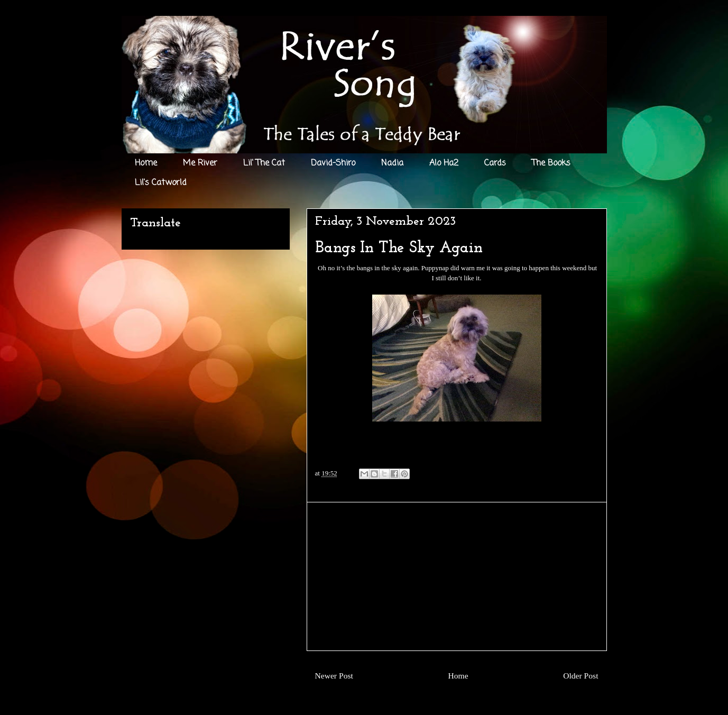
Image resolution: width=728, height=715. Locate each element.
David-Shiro (333, 163)
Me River (200, 163)
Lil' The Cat (264, 163)
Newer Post (334, 676)
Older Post (580, 676)
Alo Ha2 (444, 163)
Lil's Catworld (161, 183)
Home (146, 163)
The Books (551, 163)
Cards (495, 163)
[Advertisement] (457, 576)
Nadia (392, 163)
